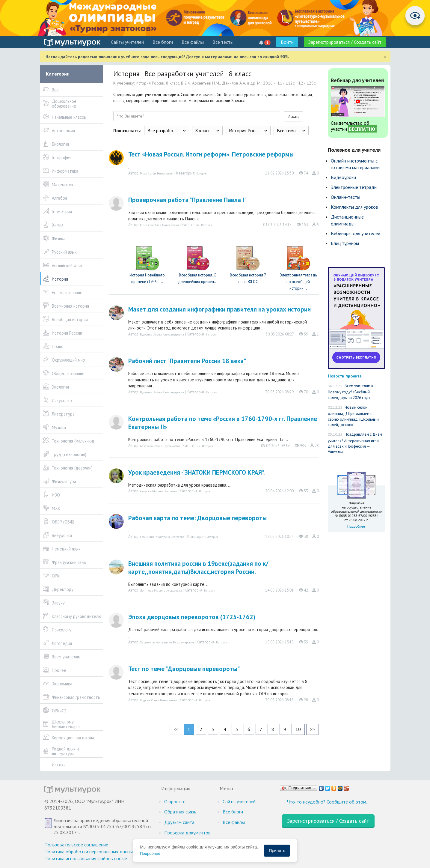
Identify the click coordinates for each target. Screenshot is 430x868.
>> (313, 729)
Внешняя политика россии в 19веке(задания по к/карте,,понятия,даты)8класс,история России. (198, 568)
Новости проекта (345, 376)
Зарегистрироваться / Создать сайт (345, 42)
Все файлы (193, 42)
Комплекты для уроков (354, 207)
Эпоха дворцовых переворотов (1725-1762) (192, 617)
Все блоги (163, 42)
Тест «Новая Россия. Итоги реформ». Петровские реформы (211, 154)
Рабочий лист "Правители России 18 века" (187, 361)
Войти (287, 42)
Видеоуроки (343, 177)
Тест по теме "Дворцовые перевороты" (184, 669)
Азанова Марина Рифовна (158, 491)
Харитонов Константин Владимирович (167, 642)
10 (298, 729)
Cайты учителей (127, 42)
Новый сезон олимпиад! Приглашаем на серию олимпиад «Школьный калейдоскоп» (353, 416)
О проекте (175, 801)
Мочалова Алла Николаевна (159, 225)
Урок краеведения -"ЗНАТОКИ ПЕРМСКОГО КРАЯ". (197, 472)
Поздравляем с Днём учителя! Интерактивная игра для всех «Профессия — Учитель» (355, 443)
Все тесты (223, 42)
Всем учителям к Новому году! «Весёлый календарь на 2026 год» (350, 392)
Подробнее (150, 853)
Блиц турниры (345, 243)
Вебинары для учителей (356, 233)
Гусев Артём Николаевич (157, 173)
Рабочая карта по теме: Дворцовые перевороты (197, 518)
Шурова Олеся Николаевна (158, 700)
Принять (277, 851)
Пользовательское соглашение (76, 845)
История (201, 173)
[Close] (385, 57)
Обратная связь (180, 812)
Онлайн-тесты (345, 197)
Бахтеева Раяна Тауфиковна (160, 446)
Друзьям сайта (179, 822)
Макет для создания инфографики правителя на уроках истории (219, 309)
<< (176, 729)
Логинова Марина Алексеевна (161, 590)
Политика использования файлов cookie (86, 858)
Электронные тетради (354, 187)
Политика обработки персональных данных (90, 852)
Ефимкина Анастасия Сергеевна (162, 537)
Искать (294, 116)
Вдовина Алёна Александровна (162, 334)
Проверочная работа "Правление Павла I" (187, 200)
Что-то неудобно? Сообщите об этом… (328, 802)
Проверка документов (187, 833)
